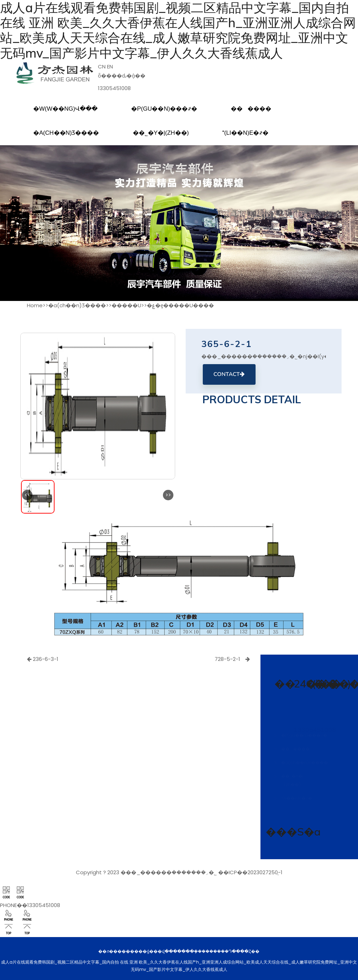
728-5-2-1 (232, 659)
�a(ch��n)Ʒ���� (77, 305)
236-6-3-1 (43, 659)
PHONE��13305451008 (30, 905)
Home (35, 305)
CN (102, 67)
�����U (126, 305)
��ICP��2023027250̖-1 (250, 872)
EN (110, 67)
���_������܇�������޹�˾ (169, 872)
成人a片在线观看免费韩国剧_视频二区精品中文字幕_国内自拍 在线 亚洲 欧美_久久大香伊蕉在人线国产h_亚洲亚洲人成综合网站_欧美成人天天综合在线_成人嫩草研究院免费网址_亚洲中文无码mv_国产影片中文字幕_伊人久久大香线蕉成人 (178, 30)
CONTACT (229, 374)
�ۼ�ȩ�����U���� (180, 305)
